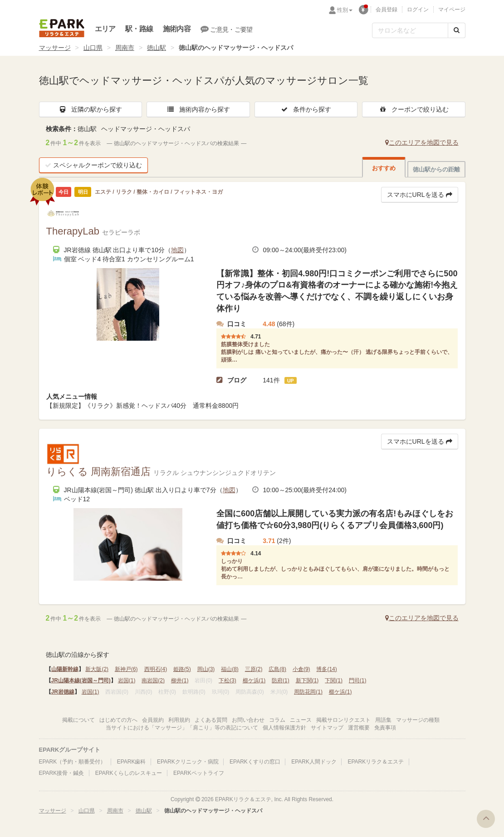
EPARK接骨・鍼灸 (62, 773)
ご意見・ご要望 (227, 29)
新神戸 (126, 669)
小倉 (301, 669)
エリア (105, 29)
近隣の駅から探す (90, 109)
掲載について (78, 720)
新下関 (307, 680)
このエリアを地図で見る (422, 142)
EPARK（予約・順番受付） (73, 762)
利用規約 (179, 720)
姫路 (182, 669)
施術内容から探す (198, 109)
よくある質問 (211, 720)
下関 (334, 680)
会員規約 (153, 720)
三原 (254, 669)
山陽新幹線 (65, 669)
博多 (326, 669)
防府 (281, 680)
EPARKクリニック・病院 (188, 762)
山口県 (93, 48)
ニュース (301, 720)
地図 (177, 250)
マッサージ (55, 48)
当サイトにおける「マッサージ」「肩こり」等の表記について (182, 728)
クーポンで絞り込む (414, 109)
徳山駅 (157, 48)
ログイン (418, 10)
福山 (230, 669)
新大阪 (97, 669)
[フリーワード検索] (410, 30)
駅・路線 (139, 29)
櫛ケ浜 (254, 680)
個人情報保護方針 (284, 728)
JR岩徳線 (63, 692)
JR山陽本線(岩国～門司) (81, 680)
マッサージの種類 (418, 720)
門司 (358, 680)
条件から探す (306, 109)
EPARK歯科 (132, 762)
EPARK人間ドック (314, 762)
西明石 (156, 669)
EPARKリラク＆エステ (62, 28)
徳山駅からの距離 (436, 169)
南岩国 (153, 680)
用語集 (383, 720)
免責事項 (385, 728)
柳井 (180, 680)
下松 (228, 680)
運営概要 (359, 728)
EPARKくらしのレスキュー (129, 773)
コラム (277, 720)
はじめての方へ (118, 720)
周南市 (125, 48)
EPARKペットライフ (199, 773)
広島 (277, 669)
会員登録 (387, 10)
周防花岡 (308, 692)
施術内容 (177, 29)
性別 (345, 10)
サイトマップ (327, 728)
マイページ (452, 10)
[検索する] (457, 30)
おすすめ (384, 168)
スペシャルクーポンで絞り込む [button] (93, 165)
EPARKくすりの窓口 (255, 762)
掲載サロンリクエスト (343, 720)
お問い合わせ (248, 720)
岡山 (206, 669)
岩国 (127, 680)
